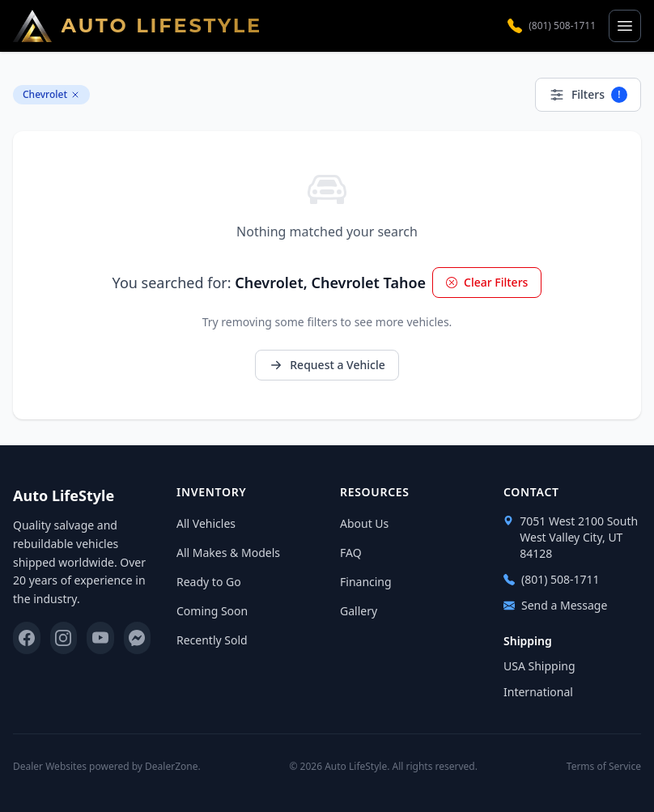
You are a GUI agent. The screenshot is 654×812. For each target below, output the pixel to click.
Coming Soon (212, 611)
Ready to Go (209, 582)
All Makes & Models (228, 553)
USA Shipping (539, 666)
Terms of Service (604, 767)
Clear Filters (487, 282)
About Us (364, 523)
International (538, 692)
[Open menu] (625, 26)
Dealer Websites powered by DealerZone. (107, 766)
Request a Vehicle (327, 365)
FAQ (351, 553)
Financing (366, 582)
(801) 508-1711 (552, 26)
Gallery (359, 611)
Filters (588, 95)
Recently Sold (212, 640)
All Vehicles (206, 523)
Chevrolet (51, 94)
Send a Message (555, 605)
